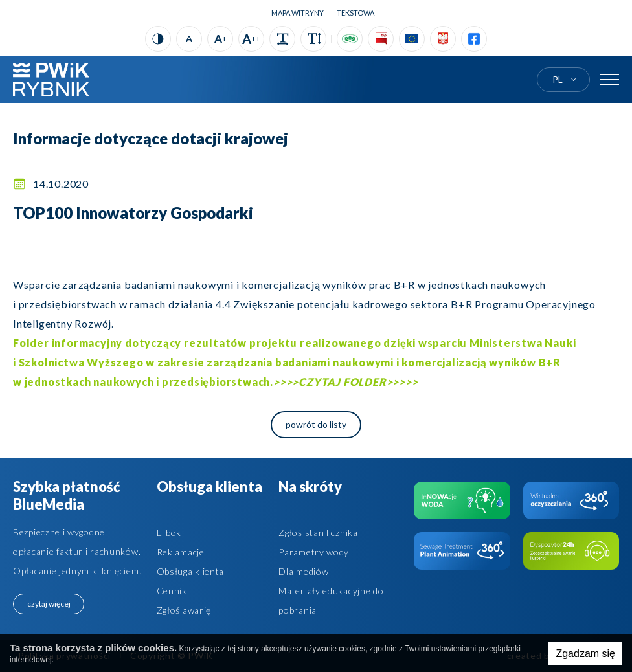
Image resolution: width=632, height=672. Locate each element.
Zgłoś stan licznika (318, 532)
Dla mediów (303, 571)
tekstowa (356, 13)
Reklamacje (181, 552)
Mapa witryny (298, 13)
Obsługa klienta (191, 571)
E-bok (169, 532)
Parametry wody (314, 552)
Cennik (172, 591)
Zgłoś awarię (184, 610)
